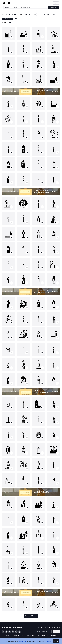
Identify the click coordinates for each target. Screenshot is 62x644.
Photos (22, 3)
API (26, 3)
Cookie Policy (23, 641)
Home (13, 3)
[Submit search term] (53, 7)
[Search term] (30, 7)
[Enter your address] (43, 631)
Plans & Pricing (37, 3)
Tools (30, 3)
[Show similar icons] (12, 37)
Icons (18, 3)
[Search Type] (7, 7)
